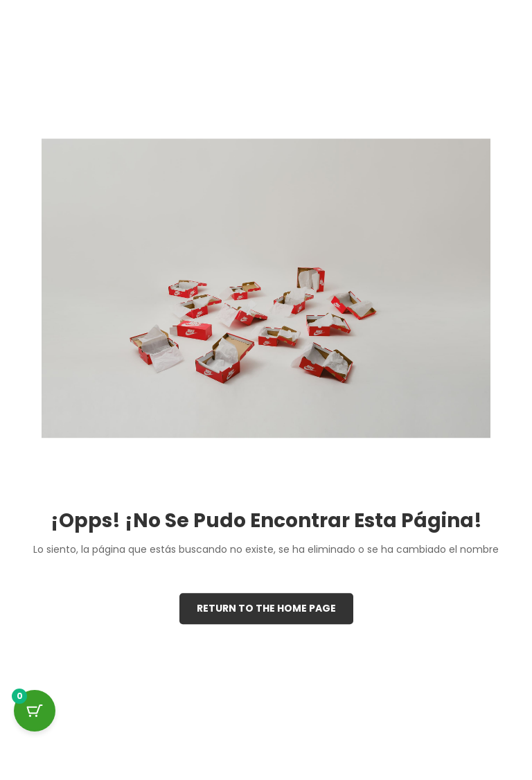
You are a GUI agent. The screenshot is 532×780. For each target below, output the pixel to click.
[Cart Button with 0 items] (35, 711)
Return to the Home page (266, 608)
